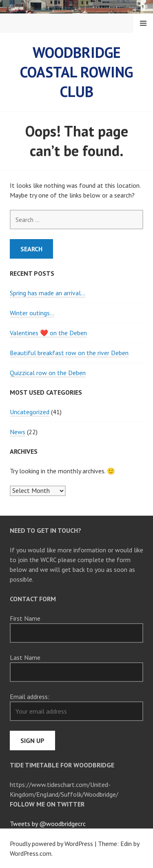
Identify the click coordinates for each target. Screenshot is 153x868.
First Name (25, 618)
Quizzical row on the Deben (48, 373)
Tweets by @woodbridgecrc (48, 824)
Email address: (30, 697)
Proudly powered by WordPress (51, 844)
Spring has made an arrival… (48, 293)
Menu (143, 23)
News (18, 432)
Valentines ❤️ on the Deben (48, 333)
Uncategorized (30, 412)
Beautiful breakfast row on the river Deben (69, 353)
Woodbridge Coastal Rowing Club (76, 72)
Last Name (25, 657)
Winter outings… (32, 313)
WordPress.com (31, 853)
